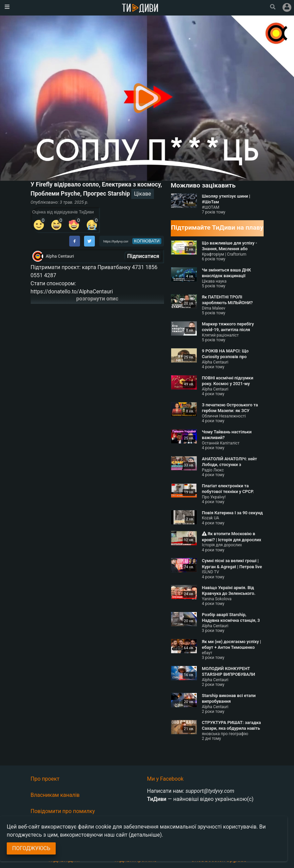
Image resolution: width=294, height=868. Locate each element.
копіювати (147, 241)
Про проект (45, 779)
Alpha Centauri (60, 256)
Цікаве (143, 194)
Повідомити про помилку (63, 811)
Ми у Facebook (165, 779)
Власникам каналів (55, 795)
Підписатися (143, 256)
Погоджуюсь (31, 848)
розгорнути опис (97, 299)
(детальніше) (145, 835)
